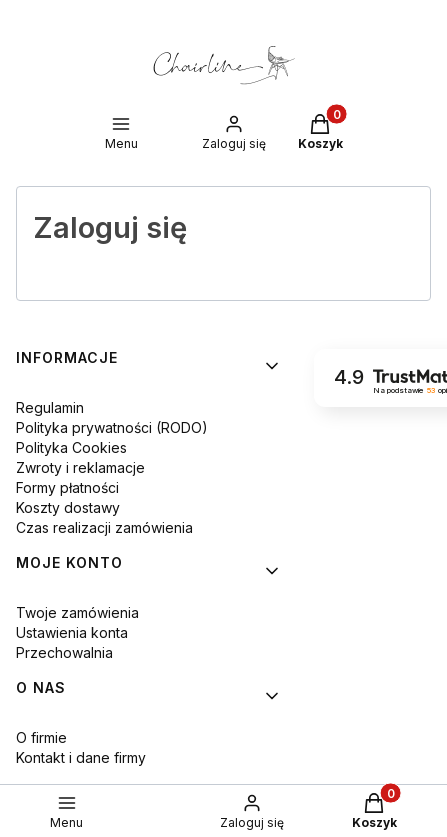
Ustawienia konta (72, 632)
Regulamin (50, 407)
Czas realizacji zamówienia (104, 527)
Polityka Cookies (71, 447)
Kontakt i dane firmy (81, 757)
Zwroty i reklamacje (80, 467)
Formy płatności (67, 487)
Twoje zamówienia (77, 612)
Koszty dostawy (68, 507)
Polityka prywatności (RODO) (112, 427)
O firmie (41, 737)
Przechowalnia (64, 652)
